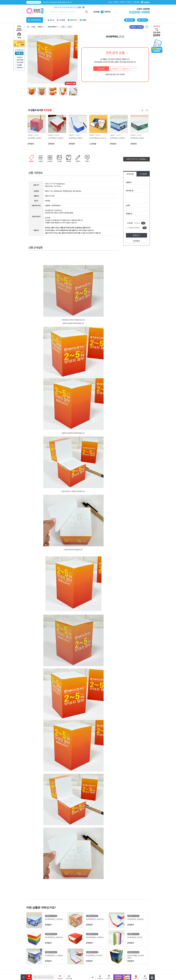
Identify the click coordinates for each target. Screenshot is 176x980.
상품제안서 (126, 69)
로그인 (110, 2)
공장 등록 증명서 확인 (34, 2)
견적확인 (136, 241)
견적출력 (115, 69)
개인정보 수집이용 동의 (134, 228)
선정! (69, 7)
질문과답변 (136, 2)
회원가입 (116, 2)
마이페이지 (123, 2)
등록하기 (136, 235)
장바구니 (129, 2)
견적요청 (101, 69)
